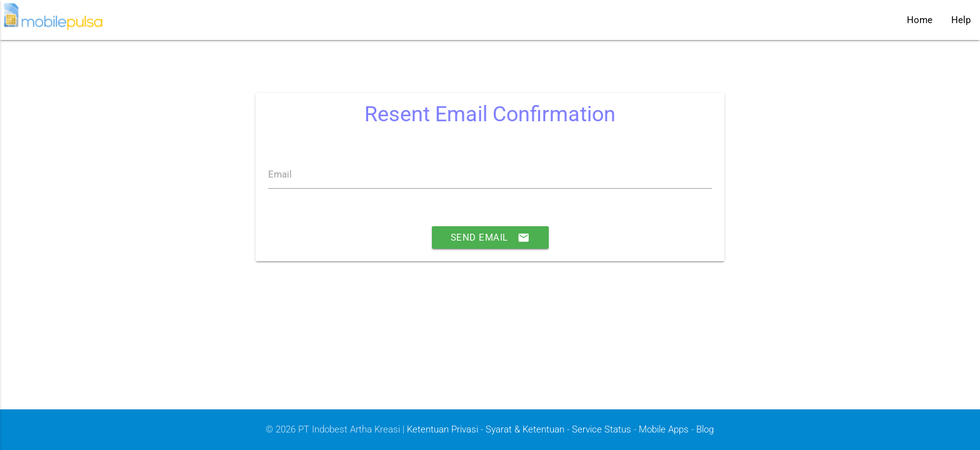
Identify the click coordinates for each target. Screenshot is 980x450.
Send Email (490, 237)
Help (961, 20)
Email (280, 174)
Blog (705, 429)
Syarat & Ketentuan (525, 429)
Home (920, 20)
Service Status (602, 429)
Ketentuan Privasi (442, 429)
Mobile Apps (664, 429)
